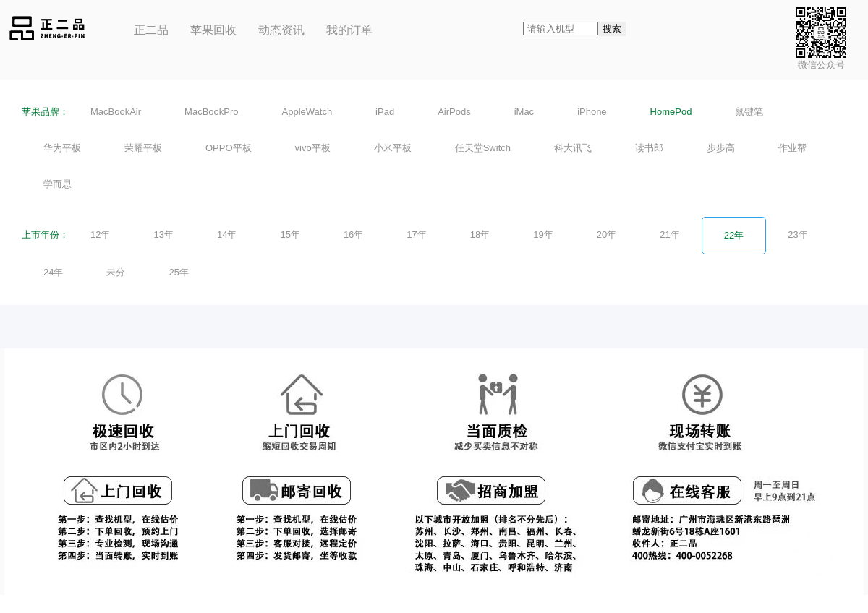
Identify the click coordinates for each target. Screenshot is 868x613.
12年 (100, 235)
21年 (669, 235)
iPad (385, 112)
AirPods (454, 112)
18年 (480, 235)
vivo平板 (313, 148)
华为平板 (62, 148)
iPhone (592, 112)
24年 (53, 272)
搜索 (612, 29)
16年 (353, 235)
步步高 (721, 148)
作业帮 (792, 148)
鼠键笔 (749, 112)
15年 (290, 235)
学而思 (58, 184)
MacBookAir (116, 112)
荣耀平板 (143, 148)
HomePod (671, 112)
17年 (416, 235)
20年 (607, 235)
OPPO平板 (229, 148)
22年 (734, 235)
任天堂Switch (483, 148)
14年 (227, 235)
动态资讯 (281, 30)
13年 (163, 235)
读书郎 (649, 148)
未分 (116, 272)
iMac (524, 112)
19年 (543, 235)
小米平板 (393, 148)
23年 (797, 235)
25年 (178, 272)
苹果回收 (213, 30)
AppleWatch (307, 112)
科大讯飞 (573, 148)
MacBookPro (211, 112)
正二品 (151, 30)
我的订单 (349, 30)
